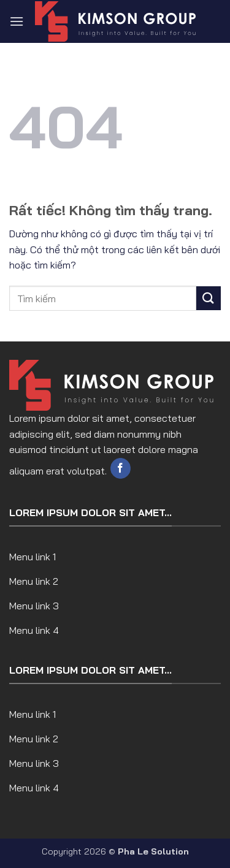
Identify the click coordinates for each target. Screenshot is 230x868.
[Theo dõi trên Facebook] (121, 468)
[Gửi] (209, 298)
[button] (17, 21)
